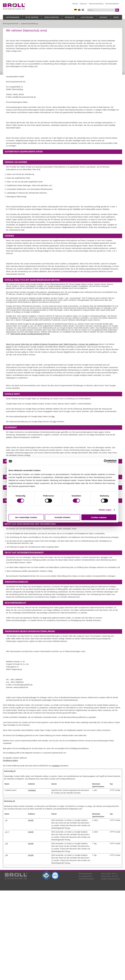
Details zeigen (105, 510)
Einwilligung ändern (10, 760)
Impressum (83, 4)
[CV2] (66, 352)
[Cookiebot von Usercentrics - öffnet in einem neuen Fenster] (106, 461)
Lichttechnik (87, 17)
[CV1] (8, 347)
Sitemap (75, 4)
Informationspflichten (112, 4)
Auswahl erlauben (62, 517)
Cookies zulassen (99, 517)
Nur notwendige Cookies (26, 517)
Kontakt (103, 17)
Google (31, 820)
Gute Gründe (32, 17)
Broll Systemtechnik (11, 24)
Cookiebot (56, 766)
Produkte (70, 17)
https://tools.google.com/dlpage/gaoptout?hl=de (30, 334)
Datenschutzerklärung (96, 4)
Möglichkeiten (52, 17)
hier (53, 416)
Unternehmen (13, 17)
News (116, 17)
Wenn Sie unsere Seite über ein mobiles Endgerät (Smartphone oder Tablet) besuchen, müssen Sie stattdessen (52, 344)
